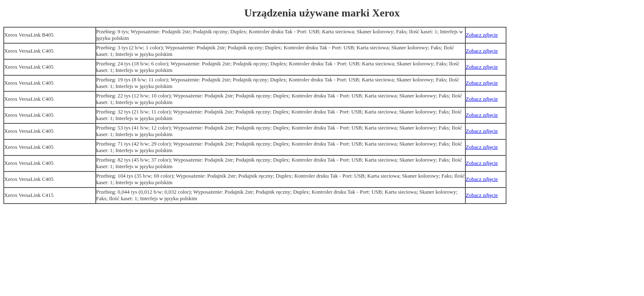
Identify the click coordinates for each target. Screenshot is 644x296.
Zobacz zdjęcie (482, 35)
